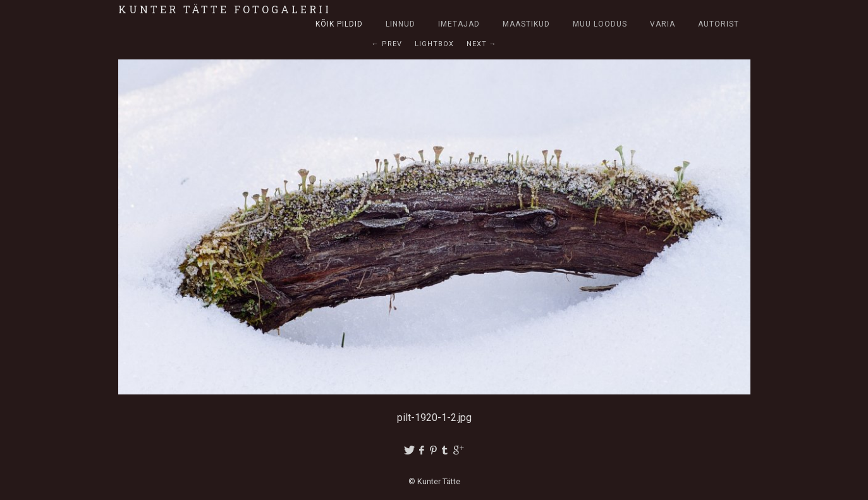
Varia (663, 24)
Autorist (718, 24)
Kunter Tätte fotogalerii (225, 9)
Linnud (400, 24)
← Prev (387, 44)
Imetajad (459, 24)
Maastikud (526, 24)
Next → (482, 44)
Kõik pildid (339, 24)
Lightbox (434, 44)
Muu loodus (600, 24)
